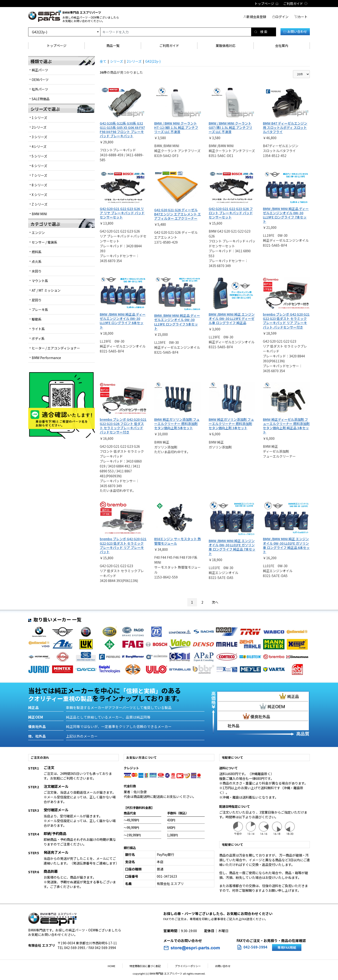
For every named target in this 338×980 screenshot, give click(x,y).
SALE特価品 (41, 99)
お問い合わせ (295, 31)
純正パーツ (40, 70)
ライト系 (38, 329)
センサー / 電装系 (44, 242)
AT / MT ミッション (46, 290)
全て (103, 61)
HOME (119, 966)
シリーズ (117, 61)
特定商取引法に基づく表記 (147, 966)
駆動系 (37, 319)
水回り (37, 271)
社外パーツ (40, 89)
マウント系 (40, 281)
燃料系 (37, 252)
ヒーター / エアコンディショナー (56, 348)
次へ (215, 602)
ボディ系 (38, 338)
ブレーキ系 (40, 310)
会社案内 (282, 46)
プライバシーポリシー (185, 966)
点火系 (37, 261)
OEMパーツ (40, 80)
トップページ (57, 46)
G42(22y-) (153, 61)
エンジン (38, 233)
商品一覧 (113, 46)
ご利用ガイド (169, 46)
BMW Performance (46, 358)
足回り (37, 300)
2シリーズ (134, 61)
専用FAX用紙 (287, 947)
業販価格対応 (226, 46)
